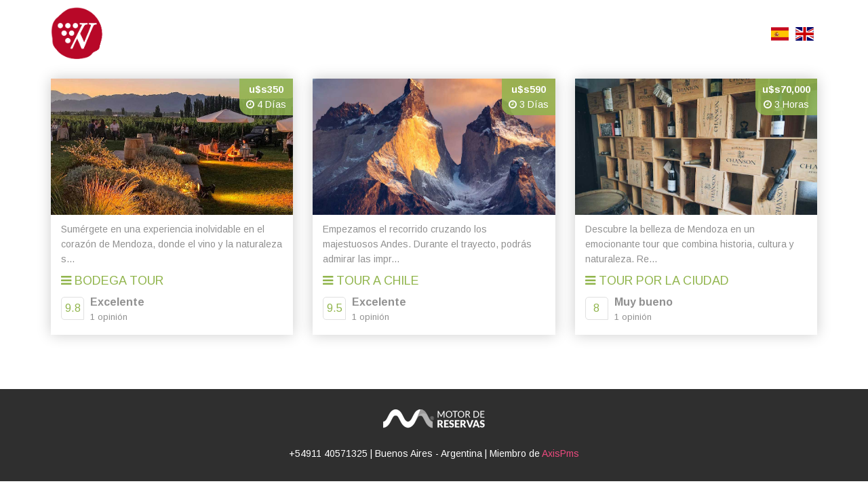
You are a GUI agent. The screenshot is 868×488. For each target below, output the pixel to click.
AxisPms (560, 453)
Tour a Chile (371, 281)
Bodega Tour (112, 281)
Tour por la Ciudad (657, 281)
